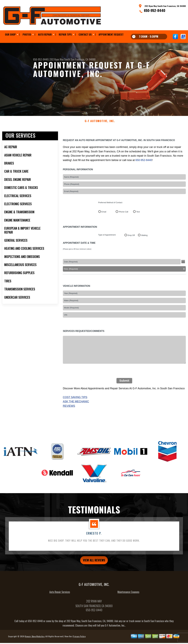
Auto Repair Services (60, 596)
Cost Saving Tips (75, 400)
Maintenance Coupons (128, 596)
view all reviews (94, 563)
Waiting (144, 238)
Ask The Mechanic (76, 404)
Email (104, 215)
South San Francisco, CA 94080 (80, 59)
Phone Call (124, 215)
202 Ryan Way (57, 59)
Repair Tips (65, 34)
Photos (27, 34)
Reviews (69, 409)
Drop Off (131, 238)
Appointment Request (111, 34)
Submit (124, 384)
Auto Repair (45, 34)
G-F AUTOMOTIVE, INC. (100, 124)
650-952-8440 (155, 10)
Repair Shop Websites (35, 640)
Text (138, 215)
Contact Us (85, 34)
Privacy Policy (79, 640)
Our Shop (10, 34)
